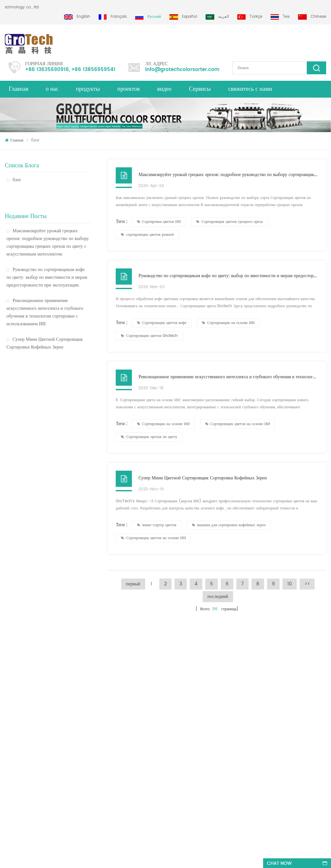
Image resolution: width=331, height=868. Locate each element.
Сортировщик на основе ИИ (228, 323)
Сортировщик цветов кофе (162, 323)
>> (307, 584)
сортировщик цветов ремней (147, 235)
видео (164, 89)
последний (218, 596)
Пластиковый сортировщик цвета (41, 407)
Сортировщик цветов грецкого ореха (230, 222)
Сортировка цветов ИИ (159, 222)
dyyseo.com (199, 857)
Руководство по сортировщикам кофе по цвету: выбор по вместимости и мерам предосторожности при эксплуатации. (47, 261)
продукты (88, 89)
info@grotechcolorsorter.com (182, 70)
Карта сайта (15, 730)
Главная (18, 89)
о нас (52, 89)
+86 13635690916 (47, 70)
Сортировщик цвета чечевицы (183, 706)
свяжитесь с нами (250, 89)
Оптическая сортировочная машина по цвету (46, 388)
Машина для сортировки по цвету (186, 695)
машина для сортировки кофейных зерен (229, 525)
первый (133, 584)
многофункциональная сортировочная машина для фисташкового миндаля (90, 772)
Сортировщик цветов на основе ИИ (238, 424)
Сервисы (200, 89)
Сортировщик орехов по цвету (149, 437)
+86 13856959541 (93, 70)
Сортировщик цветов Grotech (149, 336)
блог (14, 180)
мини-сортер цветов (157, 525)
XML (9, 706)
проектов (128, 89)
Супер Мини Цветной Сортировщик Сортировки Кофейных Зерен (45, 327)
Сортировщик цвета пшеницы (37, 434)
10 (290, 584)
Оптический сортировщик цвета (40, 420)
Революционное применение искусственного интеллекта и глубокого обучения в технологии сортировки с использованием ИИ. (45, 296)
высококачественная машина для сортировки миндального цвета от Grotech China (96, 728)
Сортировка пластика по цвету (183, 755)
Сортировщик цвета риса (33, 370)
